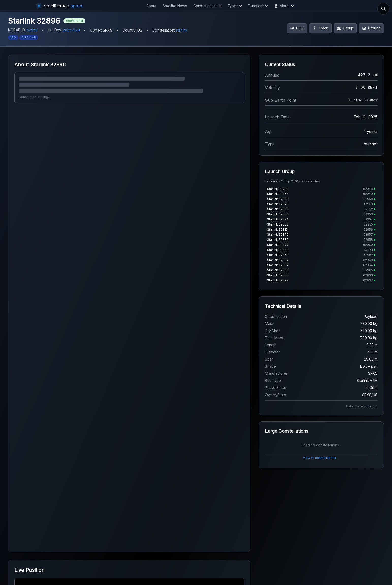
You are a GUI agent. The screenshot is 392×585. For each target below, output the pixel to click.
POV (297, 28)
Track (320, 28)
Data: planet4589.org (362, 406)
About (151, 6)
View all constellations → (321, 458)
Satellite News (175, 6)
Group (345, 28)
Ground (371, 28)
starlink (182, 30)
